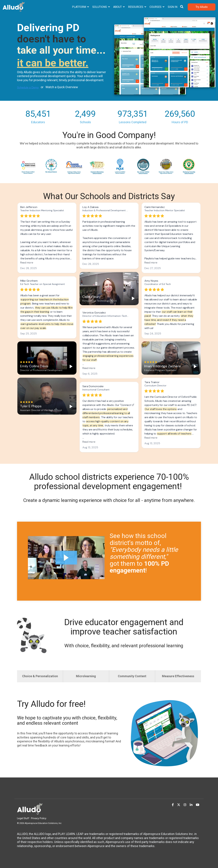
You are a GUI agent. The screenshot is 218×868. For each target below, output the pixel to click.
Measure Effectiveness (178, 676)
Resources (136, 7)
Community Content (132, 676)
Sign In (173, 7)
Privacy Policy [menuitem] (39, 818)
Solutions (100, 7)
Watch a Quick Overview (62, 87)
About (118, 7)
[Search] (182, 7)
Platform (79, 7)
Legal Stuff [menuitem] (23, 818)
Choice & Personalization (40, 676)
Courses (156, 7)
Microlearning (86, 676)
